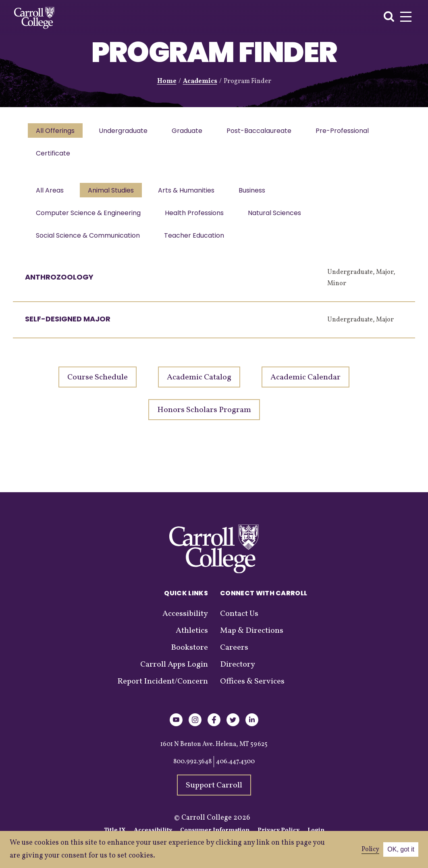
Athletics (192, 639)
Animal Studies (113, 194)
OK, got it (401, 849)
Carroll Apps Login (174, 673)
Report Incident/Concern (163, 690)
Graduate (191, 132)
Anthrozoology (59, 285)
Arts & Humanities (190, 194)
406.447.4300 (235, 770)
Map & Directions (252, 639)
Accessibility (185, 622)
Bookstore (189, 656)
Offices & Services (252, 690)
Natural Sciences (278, 219)
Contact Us (239, 622)
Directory (238, 673)
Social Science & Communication (89, 243)
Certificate (54, 156)
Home (167, 81)
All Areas (51, 194)
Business (258, 194)
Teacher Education (196, 243)
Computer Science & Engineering (89, 219)
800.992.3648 (192, 770)
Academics (200, 81)
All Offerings (56, 132)
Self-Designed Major (68, 327)
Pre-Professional (349, 132)
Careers (234, 656)
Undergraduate (126, 132)
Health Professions (197, 219)
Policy (370, 849)
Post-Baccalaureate (265, 132)
